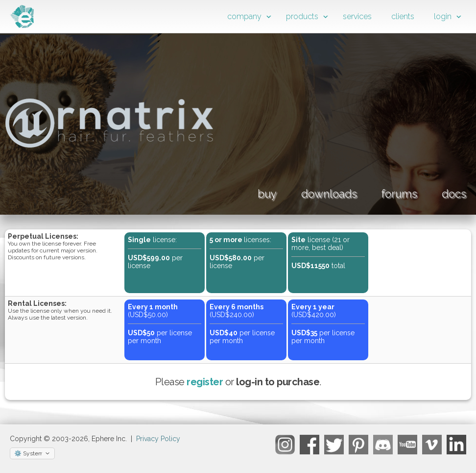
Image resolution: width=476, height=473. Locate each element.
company (244, 16)
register (205, 382)
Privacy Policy (158, 439)
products (302, 16)
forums (399, 194)
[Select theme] (32, 453)
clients (403, 16)
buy (267, 194)
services (357, 16)
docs (454, 194)
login (443, 16)
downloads (329, 194)
